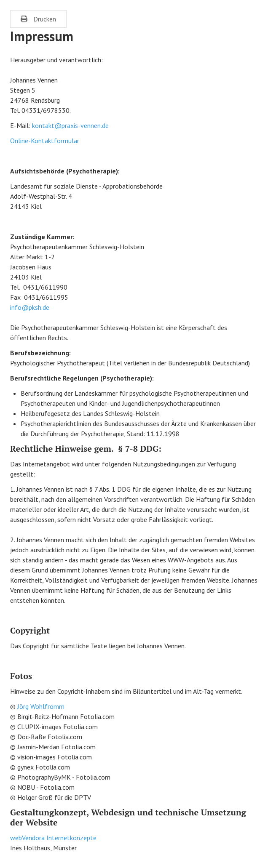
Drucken (38, 19)
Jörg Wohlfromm (41, 706)
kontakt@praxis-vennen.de (70, 125)
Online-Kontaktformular (45, 141)
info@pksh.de (30, 307)
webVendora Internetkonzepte (53, 838)
